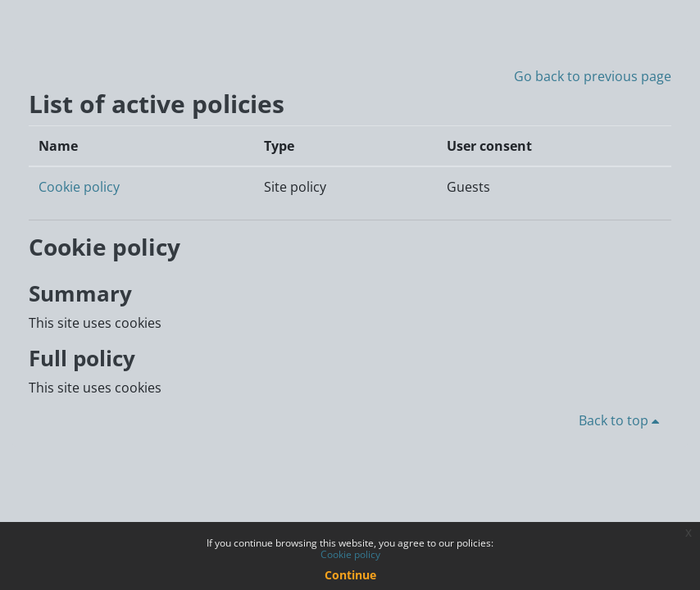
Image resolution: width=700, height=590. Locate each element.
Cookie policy (79, 187)
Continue (350, 575)
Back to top (622, 420)
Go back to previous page (593, 76)
